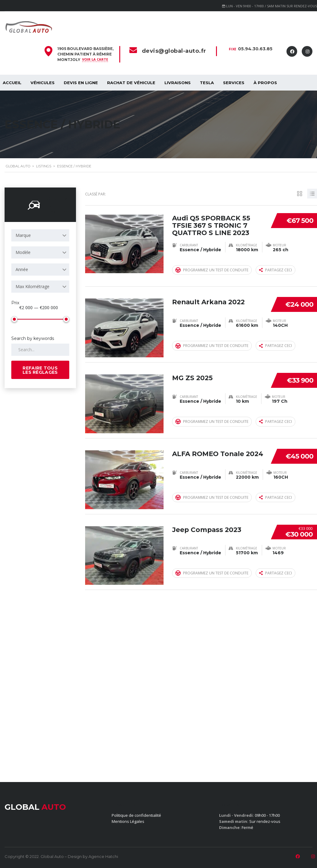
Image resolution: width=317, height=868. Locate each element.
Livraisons (178, 83)
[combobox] (40, 235)
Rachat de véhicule (131, 83)
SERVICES (234, 83)
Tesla (207, 83)
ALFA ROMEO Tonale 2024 (209, 456)
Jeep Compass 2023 (207, 528)
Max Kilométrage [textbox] (32, 286)
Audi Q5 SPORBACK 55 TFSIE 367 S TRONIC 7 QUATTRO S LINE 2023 (212, 225)
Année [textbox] (22, 269)
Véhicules (43, 83)
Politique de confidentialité (136, 815)
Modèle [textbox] (23, 252)
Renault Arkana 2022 (210, 300)
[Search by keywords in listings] (40, 350)
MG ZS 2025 (193, 376)
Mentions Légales (128, 821)
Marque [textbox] (23, 235)
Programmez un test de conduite (212, 269)
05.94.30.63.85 (255, 49)
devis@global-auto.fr (174, 51)
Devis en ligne (81, 83)
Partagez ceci (276, 269)
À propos (265, 83)
